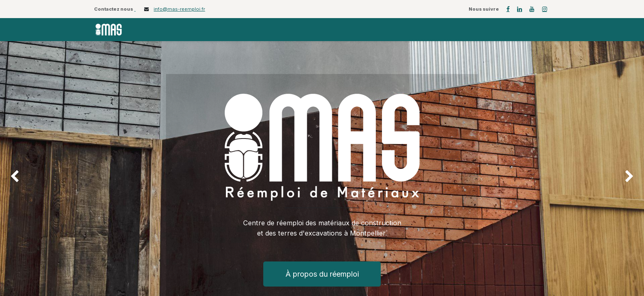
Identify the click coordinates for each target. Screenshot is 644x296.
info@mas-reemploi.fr (179, 9)
